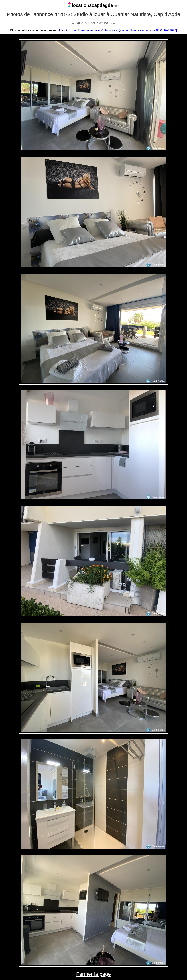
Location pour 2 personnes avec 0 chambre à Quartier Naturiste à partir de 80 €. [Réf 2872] (118, 30)
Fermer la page (94, 974)
